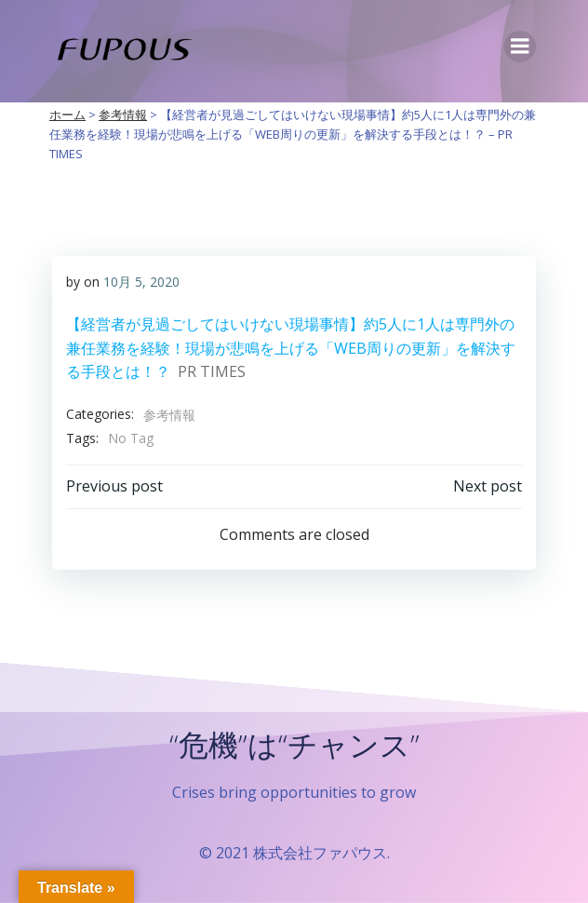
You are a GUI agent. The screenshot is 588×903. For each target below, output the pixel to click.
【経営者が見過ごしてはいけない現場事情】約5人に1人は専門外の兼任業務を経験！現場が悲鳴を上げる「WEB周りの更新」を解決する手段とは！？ (291, 348)
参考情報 (169, 415)
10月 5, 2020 (141, 282)
